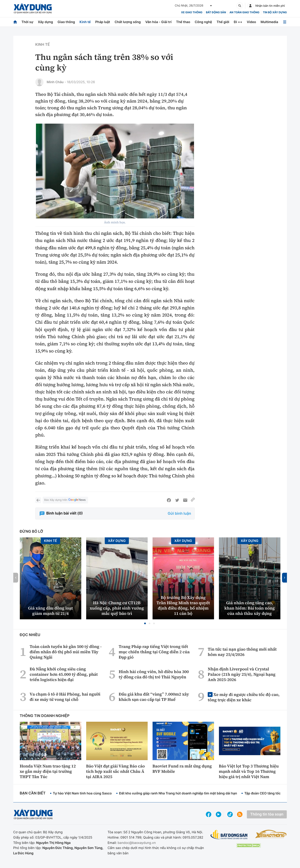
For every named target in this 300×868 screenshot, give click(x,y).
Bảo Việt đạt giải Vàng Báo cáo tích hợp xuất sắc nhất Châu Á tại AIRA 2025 (116, 771)
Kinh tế (85, 22)
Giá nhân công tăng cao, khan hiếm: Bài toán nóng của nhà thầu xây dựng (249, 608)
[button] (145, 623)
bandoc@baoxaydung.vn (137, 843)
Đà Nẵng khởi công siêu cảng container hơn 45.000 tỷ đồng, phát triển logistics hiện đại (64, 674)
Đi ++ (238, 22)
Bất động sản (216, 12)
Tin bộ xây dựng (275, 12)
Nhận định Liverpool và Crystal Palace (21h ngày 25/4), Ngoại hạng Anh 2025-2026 (242, 674)
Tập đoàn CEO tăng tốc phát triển (270, 793)
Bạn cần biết (33, 793)
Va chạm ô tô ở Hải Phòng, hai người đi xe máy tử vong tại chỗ (65, 697)
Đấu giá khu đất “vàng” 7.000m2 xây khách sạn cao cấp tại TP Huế (154, 697)
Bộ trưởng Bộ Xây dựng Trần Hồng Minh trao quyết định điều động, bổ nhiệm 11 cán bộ (183, 605)
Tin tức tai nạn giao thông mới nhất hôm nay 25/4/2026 (242, 652)
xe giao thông (192, 12)
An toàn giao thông (244, 12)
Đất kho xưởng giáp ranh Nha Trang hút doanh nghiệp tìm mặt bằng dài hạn (178, 793)
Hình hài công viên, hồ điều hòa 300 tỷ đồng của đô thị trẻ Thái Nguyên (154, 674)
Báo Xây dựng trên (65, 500)
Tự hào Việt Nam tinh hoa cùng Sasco (82, 793)
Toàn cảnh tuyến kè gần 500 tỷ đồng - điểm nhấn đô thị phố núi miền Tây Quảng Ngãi (66, 652)
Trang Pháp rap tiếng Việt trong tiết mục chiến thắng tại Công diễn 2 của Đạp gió (154, 652)
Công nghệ (203, 22)
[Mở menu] (285, 22)
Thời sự (27, 22)
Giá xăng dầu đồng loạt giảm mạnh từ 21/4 (50, 611)
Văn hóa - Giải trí (158, 22)
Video (251, 22)
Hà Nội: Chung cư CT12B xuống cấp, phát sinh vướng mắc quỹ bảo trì (117, 608)
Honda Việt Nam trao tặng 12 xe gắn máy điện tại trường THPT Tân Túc (48, 771)
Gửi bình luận (179, 514)
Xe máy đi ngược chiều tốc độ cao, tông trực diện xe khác (244, 697)
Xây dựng (45, 22)
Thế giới (223, 22)
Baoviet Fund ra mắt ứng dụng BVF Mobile (182, 769)
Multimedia (269, 22)
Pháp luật (103, 22)
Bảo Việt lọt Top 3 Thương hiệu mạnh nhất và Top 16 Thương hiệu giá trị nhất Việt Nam (249, 771)
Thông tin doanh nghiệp (45, 716)
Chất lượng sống (128, 22)
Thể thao (183, 22)
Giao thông (66, 22)
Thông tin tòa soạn (267, 814)
